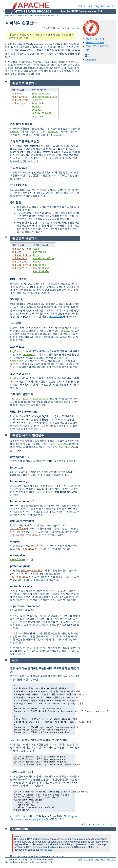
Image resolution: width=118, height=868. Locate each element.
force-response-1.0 (22, 501)
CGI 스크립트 (18, 279)
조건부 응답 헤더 (20, 374)
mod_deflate (18, 529)
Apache (9, 16)
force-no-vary (19, 481)
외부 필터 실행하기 (22, 394)
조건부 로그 (17, 347)
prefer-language (20, 566)
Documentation (37, 16)
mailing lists (46, 850)
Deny (36, 255)
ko (73, 28)
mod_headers (19, 259)
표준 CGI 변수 (19, 185)
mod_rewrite (19, 97)
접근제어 (15, 323)
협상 (38, 580)
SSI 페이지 (17, 299)
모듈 (80, 6)
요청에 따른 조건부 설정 (25, 141)
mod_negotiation (31, 535)
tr (78, 28)
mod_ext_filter (22, 255)
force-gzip (16, 468)
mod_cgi (17, 252)
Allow (37, 249)
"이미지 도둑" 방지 (22, 772)
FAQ (97, 6)
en (58, 28)
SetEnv (36, 107)
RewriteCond (41, 268)
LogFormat (40, 265)
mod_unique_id (21, 103)
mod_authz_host (22, 249)
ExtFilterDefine (44, 259)
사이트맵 (111, 6)
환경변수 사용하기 (95, 42)
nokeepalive (18, 555)
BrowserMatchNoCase (44, 97)
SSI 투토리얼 (56, 316)
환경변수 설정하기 (95, 39)
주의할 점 (16, 202)
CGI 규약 (46, 193)
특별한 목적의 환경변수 (97, 46)
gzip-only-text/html (22, 521)
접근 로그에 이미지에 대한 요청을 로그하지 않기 (39, 740)
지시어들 (88, 6)
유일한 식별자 (18, 168)
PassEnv (37, 100)
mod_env (17, 94)
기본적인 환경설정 (21, 124)
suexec (21, 213)
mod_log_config (22, 265)
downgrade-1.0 (20, 457)
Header (37, 262)
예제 (88, 50)
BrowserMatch (40, 94)
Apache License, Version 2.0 (38, 862)
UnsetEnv (37, 116)
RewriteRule (40, 103)
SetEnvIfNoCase (42, 113)
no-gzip (15, 541)
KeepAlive (16, 560)
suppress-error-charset (25, 606)
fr (63, 28)
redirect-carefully (21, 586)
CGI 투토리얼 (30, 293)
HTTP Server (21, 16)
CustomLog (40, 252)
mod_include (19, 262)
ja (68, 28)
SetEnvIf (37, 110)
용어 (103, 6)
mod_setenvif (20, 100)
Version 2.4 (53, 16)
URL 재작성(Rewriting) (24, 412)
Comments (91, 59)
